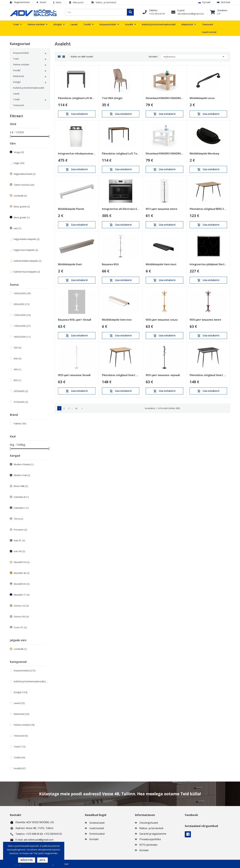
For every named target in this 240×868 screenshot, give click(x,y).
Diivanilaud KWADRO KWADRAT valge (164, 153)
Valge (19, 163)
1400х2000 (22, 326)
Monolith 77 (22, 595)
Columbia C (21, 508)
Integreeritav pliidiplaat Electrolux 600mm (208, 264)
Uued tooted (97, 828)
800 (17, 380)
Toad (16, 59)
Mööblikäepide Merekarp (204, 153)
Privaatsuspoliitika (150, 839)
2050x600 (21, 391)
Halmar (20, 423)
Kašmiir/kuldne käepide (27, 261)
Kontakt (94, 839)
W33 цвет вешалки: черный (163, 375)
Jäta (42, 860)
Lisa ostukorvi (77, 114)
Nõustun (27, 860)
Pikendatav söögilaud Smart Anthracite (208, 375)
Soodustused (97, 823)
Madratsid (18, 76)
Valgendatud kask (25, 174)
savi (17, 228)
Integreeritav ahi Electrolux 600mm (121, 209)
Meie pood (78, 2)
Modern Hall (22, 475)
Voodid (17, 70)
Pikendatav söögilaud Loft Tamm (121, 153)
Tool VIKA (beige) (112, 98)
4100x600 (21, 402)
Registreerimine (20, 2)
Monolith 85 (22, 584)
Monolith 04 (22, 562)
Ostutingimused (149, 823)
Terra (18, 519)
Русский (204, 2)
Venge (19, 152)
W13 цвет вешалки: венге (161, 209)
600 (17, 358)
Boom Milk (21, 486)
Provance (20, 529)
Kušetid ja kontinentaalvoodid (28, 88)
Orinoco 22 (21, 606)
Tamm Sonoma (24, 185)
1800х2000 (22, 337)
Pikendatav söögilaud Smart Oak (121, 375)
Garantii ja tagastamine (153, 834)
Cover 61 (20, 627)
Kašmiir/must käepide (27, 272)
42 (76, 408)
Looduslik (20, 196)
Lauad (16, 94)
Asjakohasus (194, 57)
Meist (59, 2)
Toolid (16, 99)
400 (17, 369)
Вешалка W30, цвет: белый (75, 320)
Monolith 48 (22, 573)
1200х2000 (22, 315)
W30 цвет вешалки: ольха (162, 320)
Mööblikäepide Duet (70, 264)
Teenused (18, 105)
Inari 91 (19, 540)
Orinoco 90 (21, 616)
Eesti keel (224, 2)
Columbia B (21, 497)
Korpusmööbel (21, 53)
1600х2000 (22, 293)
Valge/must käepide (26, 250)
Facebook (188, 834)
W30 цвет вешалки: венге (205, 320)
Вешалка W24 (110, 264)
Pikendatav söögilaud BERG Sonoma (208, 209)
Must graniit (22, 217)
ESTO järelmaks (148, 845)
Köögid (17, 82)
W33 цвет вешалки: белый (74, 375)
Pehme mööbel (21, 64)
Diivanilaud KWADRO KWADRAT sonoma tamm (164, 98)
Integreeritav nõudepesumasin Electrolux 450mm (77, 153)
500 (17, 348)
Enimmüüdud (97, 834)
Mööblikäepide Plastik (71, 209)
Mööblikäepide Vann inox (117, 320)
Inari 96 (19, 551)
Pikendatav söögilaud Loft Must (77, 98)
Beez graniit (22, 206)
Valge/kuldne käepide (27, 239)
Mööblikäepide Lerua (202, 98)
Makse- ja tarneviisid (106, 2)
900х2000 (22, 304)
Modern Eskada (24, 464)
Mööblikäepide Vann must (161, 264)
